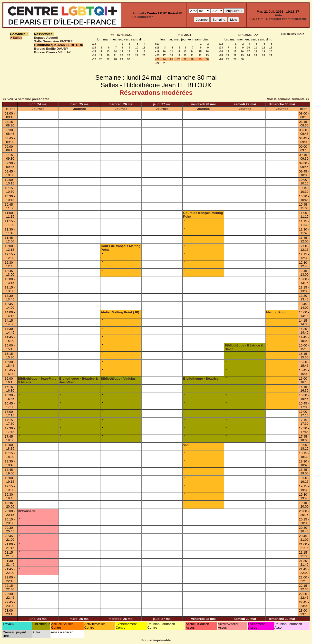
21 (115, 55)
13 (108, 51)
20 (108, 55)
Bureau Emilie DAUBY (51, 49)
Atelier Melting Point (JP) (120, 312)
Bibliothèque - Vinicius (118, 379)
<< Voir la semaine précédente (26, 99)
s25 (221, 55)
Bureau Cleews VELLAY (53, 52)
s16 (94, 55)
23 (129, 55)
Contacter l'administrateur (286, 19)
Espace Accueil (46, 38)
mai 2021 (185, 35)
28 (115, 59)
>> (256, 35)
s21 (157, 59)
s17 (94, 59)
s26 (221, 59)
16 (129, 51)
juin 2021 (245, 35)
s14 (94, 48)
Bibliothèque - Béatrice (201, 379)
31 (164, 63)
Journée (38, 109)
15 (122, 51)
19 (101, 55)
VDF (186, 445)
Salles (18, 38)
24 (137, 55)
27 (108, 59)
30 (129, 59)
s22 (157, 63)
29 (122, 59)
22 (122, 55)
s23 (221, 48)
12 (101, 51)
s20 (157, 55)
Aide (278, 15)
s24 (221, 51)
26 (101, 59)
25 (144, 55)
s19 (157, 51)
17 (137, 51)
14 (115, 51)
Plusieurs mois (293, 34)
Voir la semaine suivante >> (288, 99)
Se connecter (143, 17)
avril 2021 (124, 35)
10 (137, 48)
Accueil (138, 13)
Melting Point (276, 312)
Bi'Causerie (27, 511)
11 (144, 48)
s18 (157, 48)
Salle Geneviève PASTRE (53, 41)
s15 (94, 51)
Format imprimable (156, 640)
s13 (94, 44)
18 (144, 51)
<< (112, 35)
